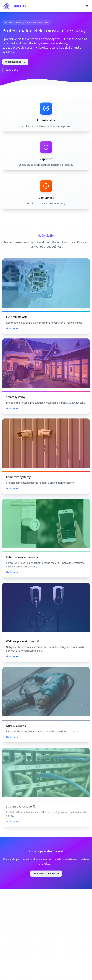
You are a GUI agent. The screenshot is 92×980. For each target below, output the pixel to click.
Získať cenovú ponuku (46, 873)
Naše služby (12, 70)
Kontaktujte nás (15, 62)
